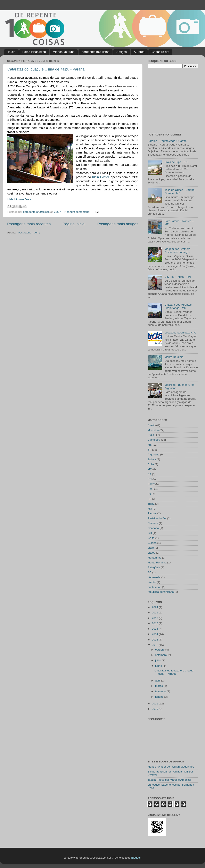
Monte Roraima (174, 357)
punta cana (154, 587)
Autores (139, 52)
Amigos (122, 52)
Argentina (154, 454)
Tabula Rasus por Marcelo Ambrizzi (169, 780)
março (159, 686)
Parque (152, 513)
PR (150, 499)
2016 (155, 623)
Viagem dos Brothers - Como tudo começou (178, 251)
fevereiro (161, 691)
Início (12, 52)
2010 (155, 709)
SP (149, 450)
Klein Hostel (100, 177)
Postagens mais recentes (29, 224)
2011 (155, 704)
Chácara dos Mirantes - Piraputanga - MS (179, 306)
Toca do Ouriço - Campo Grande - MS (179, 192)
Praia (151, 435)
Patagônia (154, 567)
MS (150, 445)
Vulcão (152, 582)
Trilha (151, 504)
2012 (155, 645)
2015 (155, 629)
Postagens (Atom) (29, 233)
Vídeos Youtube (64, 52)
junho (159, 666)
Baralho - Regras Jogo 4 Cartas (167, 141)
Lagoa (151, 553)
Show (151, 484)
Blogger (136, 858)
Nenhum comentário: (78, 212)
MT (150, 469)
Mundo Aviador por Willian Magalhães (171, 767)
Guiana (152, 543)
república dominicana (161, 592)
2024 (155, 607)
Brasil (151, 425)
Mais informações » (19, 199)
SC (150, 572)
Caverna (153, 523)
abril (158, 681)
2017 (155, 618)
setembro (161, 655)
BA (149, 474)
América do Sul (157, 518)
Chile (151, 464)
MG (150, 509)
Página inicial (74, 224)
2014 (155, 634)
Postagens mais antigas (118, 224)
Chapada (153, 528)
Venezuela (154, 577)
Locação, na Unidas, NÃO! (181, 333)
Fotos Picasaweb (34, 52)
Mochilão (153, 430)
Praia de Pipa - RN (176, 162)
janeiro (160, 697)
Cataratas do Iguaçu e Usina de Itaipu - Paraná (46, 69)
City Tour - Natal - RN (178, 277)
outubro (160, 650)
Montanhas (154, 558)
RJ (149, 494)
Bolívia (152, 459)
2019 (155, 613)
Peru (151, 489)
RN (150, 479)
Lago (151, 548)
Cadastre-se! (160, 52)
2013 (155, 640)
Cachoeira (154, 440)
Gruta (151, 538)
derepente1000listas (95, 52)
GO (150, 533)
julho (158, 660)
